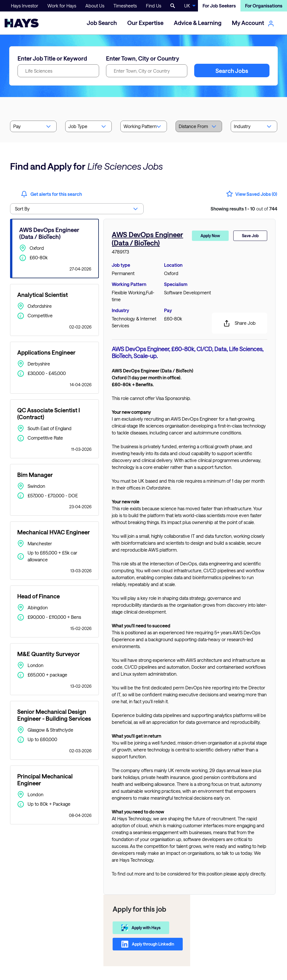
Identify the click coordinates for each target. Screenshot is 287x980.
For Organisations (264, 6)
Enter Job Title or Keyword (52, 58)
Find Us (154, 6)
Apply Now (210, 236)
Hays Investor (25, 6)
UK (187, 6)
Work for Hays (62, 6)
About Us (95, 6)
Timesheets (125, 6)
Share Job (239, 323)
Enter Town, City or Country (143, 58)
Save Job (250, 236)
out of (244, 209)
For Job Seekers (219, 6)
